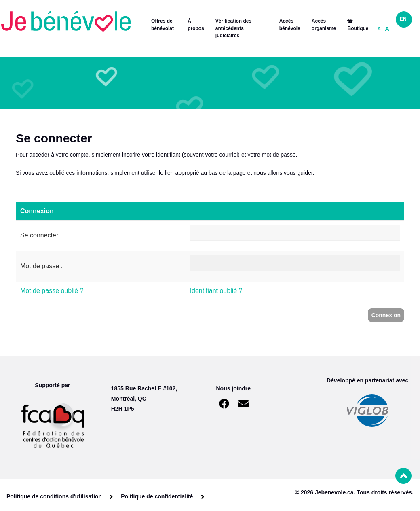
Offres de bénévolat (163, 25)
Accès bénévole (290, 25)
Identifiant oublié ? (216, 291)
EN (403, 19)
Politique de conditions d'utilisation (54, 496)
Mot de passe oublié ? (52, 291)
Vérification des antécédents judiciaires (233, 28)
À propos (196, 25)
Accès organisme (324, 25)
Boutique (358, 25)
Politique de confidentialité (157, 496)
